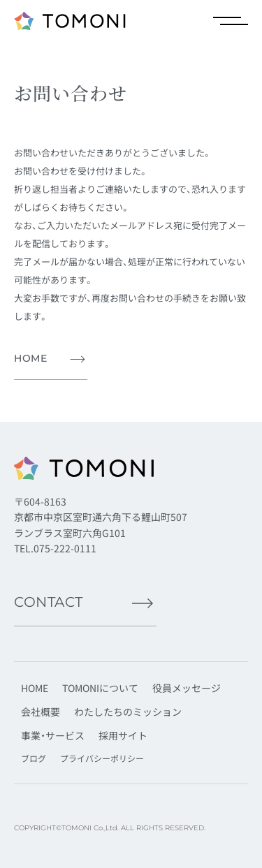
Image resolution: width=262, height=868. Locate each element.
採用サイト (123, 735)
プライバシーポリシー (102, 758)
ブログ (34, 758)
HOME (35, 688)
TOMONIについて (100, 688)
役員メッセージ (187, 688)
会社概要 (41, 712)
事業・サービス (53, 735)
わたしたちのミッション (128, 712)
